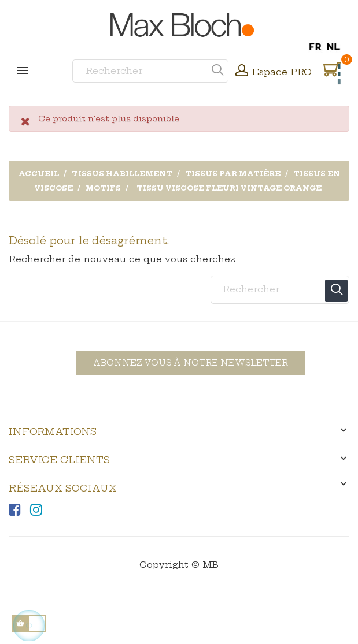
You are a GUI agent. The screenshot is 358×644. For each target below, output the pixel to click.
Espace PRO (282, 72)
